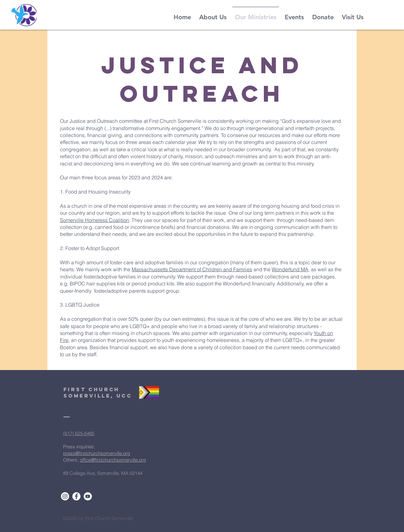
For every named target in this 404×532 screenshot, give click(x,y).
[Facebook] (76, 496)
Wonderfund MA (290, 269)
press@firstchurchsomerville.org (97, 453)
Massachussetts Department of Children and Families (192, 269)
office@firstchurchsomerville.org (113, 460)
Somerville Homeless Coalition (95, 220)
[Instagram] (65, 496)
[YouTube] (88, 496)
